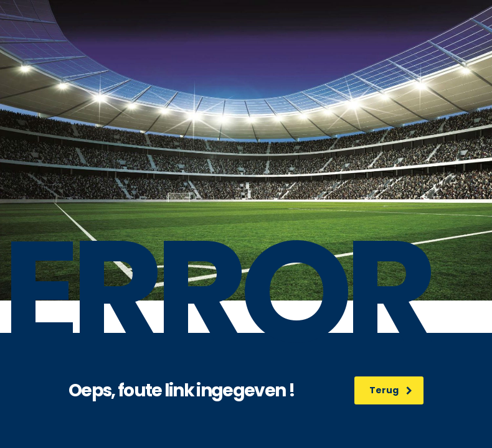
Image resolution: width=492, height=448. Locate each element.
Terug (391, 390)
